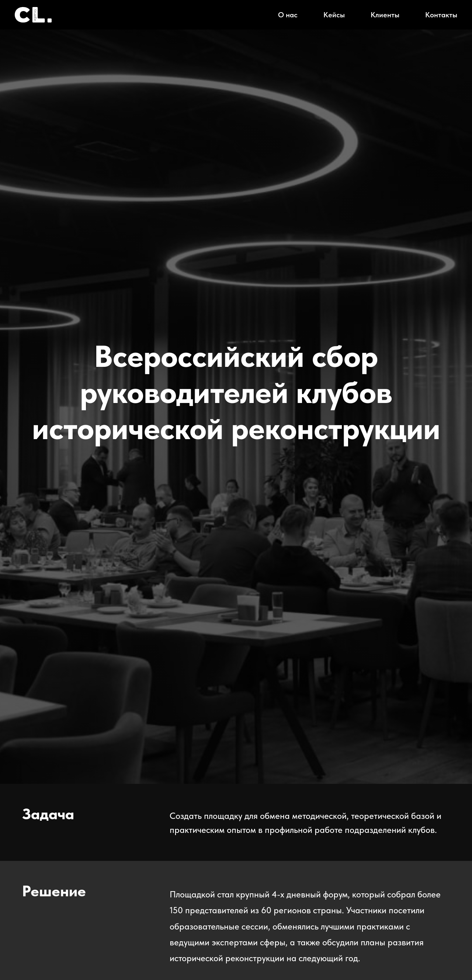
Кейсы (334, 15)
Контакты (441, 15)
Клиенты (385, 15)
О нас (288, 15)
